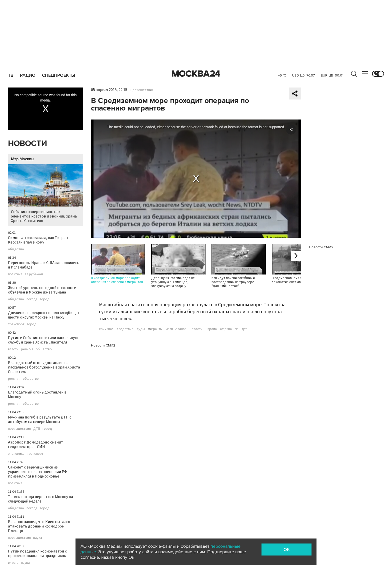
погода (32, 299)
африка (226, 329)
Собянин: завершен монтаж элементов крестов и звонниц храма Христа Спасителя (45, 194)
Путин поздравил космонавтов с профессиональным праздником (37, 553)
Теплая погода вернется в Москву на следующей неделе (40, 499)
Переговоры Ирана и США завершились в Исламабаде (44, 265)
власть (13, 349)
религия (27, 349)
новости (196, 329)
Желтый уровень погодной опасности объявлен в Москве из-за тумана (42, 290)
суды (141, 329)
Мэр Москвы (23, 159)
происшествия (19, 429)
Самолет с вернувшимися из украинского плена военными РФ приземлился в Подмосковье (37, 472)
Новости (27, 144)
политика (15, 274)
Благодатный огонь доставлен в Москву (37, 394)
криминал (106, 329)
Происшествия (142, 90)
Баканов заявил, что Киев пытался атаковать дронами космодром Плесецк (39, 526)
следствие (125, 329)
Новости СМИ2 (103, 345)
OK (287, 549)
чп (237, 329)
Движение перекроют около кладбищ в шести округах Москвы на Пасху (43, 315)
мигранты (155, 329)
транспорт (16, 324)
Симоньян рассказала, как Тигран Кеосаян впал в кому (38, 240)
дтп (245, 329)
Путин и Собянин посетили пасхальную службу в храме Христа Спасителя (43, 340)
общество (16, 249)
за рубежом (34, 274)
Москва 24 (196, 74)
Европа (211, 329)
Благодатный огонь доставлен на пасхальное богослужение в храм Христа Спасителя (44, 367)
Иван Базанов (176, 329)
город (45, 299)
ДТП (37, 429)
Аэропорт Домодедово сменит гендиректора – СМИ (36, 444)
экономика (16, 454)
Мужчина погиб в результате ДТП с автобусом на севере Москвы (40, 419)
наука (38, 538)
